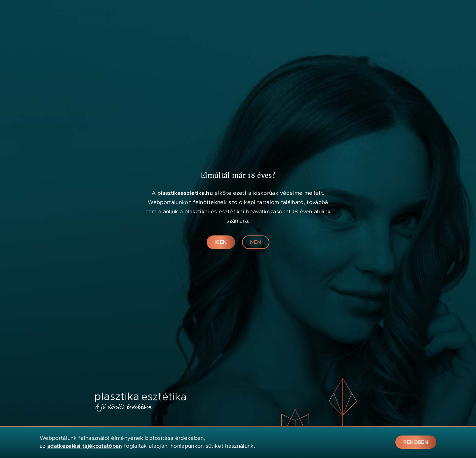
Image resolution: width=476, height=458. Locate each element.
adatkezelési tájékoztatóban (85, 446)
